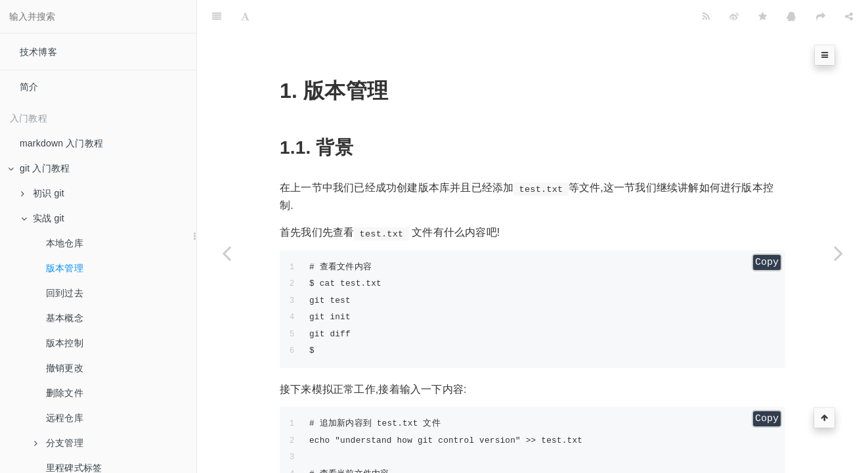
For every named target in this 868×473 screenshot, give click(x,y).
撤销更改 (65, 368)
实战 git (43, 218)
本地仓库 (65, 243)
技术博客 (38, 52)
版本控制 (65, 343)
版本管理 (65, 268)
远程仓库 (65, 418)
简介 (29, 87)
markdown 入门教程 (61, 143)
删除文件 (65, 393)
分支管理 (59, 443)
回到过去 (65, 293)
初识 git (43, 193)
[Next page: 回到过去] (838, 253)
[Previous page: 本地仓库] (227, 253)
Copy (767, 230)
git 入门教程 (39, 168)
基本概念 (65, 318)
